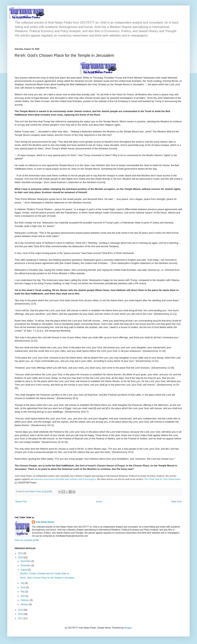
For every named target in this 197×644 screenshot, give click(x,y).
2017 (21, 618)
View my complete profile (27, 540)
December (26, 561)
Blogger (128, 628)
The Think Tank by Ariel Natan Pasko (162, 479)
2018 (21, 614)
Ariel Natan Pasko (45, 522)
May (23, 592)
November (26, 566)
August (24, 570)
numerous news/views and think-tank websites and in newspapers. (65, 479)
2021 (21, 553)
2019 (21, 610)
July (23, 583)
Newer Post (21, 502)
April (23, 596)
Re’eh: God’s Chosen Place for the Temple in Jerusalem (47, 578)
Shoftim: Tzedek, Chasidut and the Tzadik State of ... (46, 574)
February (25, 600)
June (23, 587)
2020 (21, 557)
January (25, 604)
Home (99, 502)
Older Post (176, 502)
